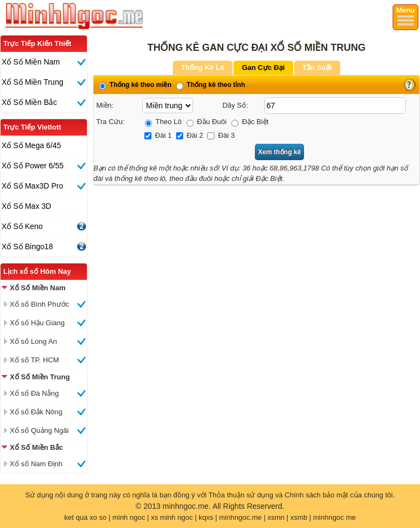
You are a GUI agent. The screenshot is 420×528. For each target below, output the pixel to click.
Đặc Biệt (250, 122)
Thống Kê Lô (203, 68)
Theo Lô (163, 122)
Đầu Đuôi (207, 122)
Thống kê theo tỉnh (211, 85)
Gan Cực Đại (263, 68)
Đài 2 (190, 135)
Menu (406, 10)
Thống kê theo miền (135, 85)
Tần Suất (317, 68)
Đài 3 (221, 135)
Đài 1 (158, 135)
